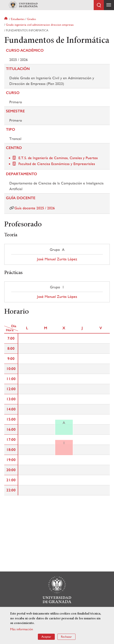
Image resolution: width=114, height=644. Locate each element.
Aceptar (46, 637)
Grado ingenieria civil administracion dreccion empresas (40, 25)
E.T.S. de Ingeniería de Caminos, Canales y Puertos (58, 158)
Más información (22, 629)
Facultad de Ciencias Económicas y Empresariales (57, 164)
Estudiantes (18, 19)
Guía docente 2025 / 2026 (35, 208)
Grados (32, 19)
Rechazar (66, 637)
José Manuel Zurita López (57, 259)
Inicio (6, 19)
